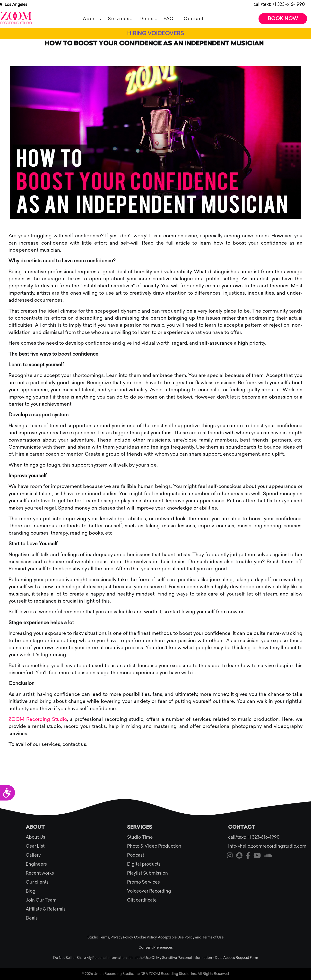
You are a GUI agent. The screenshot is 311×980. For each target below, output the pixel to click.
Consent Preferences (156, 948)
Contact (194, 19)
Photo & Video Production (154, 846)
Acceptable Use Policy (176, 937)
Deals (147, 19)
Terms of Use (213, 937)
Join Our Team (41, 900)
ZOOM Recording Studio (38, 719)
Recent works (40, 873)
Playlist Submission (147, 873)
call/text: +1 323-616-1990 (279, 4)
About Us (35, 837)
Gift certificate (142, 900)
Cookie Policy (145, 937)
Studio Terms (98, 937)
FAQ (169, 19)
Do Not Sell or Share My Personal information (90, 958)
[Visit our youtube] (257, 856)
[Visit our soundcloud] (268, 856)
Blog (31, 891)
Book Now (283, 18)
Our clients (37, 882)
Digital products (144, 864)
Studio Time (140, 837)
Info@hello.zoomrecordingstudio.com (257, 846)
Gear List (35, 846)
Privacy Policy (122, 937)
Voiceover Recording (149, 891)
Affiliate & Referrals (46, 909)
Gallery (33, 855)
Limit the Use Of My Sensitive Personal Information (171, 958)
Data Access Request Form (236, 958)
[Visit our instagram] (230, 856)
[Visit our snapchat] (239, 856)
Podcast (136, 855)
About (91, 19)
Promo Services (143, 882)
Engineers (36, 864)
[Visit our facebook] (248, 856)
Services (119, 19)
